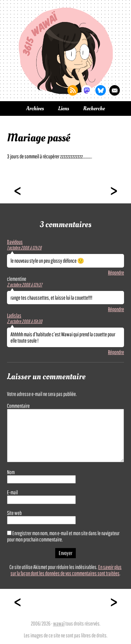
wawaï (59, 623)
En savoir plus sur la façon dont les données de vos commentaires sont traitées (66, 570)
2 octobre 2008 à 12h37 (25, 285)
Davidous (15, 242)
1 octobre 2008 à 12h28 (24, 248)
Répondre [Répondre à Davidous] (116, 272)
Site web (14, 513)
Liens (64, 108)
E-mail (12, 492)
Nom (11, 472)
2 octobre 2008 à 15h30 (25, 321)
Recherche (94, 108)
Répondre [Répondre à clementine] (116, 309)
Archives (35, 108)
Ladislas (14, 315)
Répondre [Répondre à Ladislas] (116, 352)
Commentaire (18, 406)
